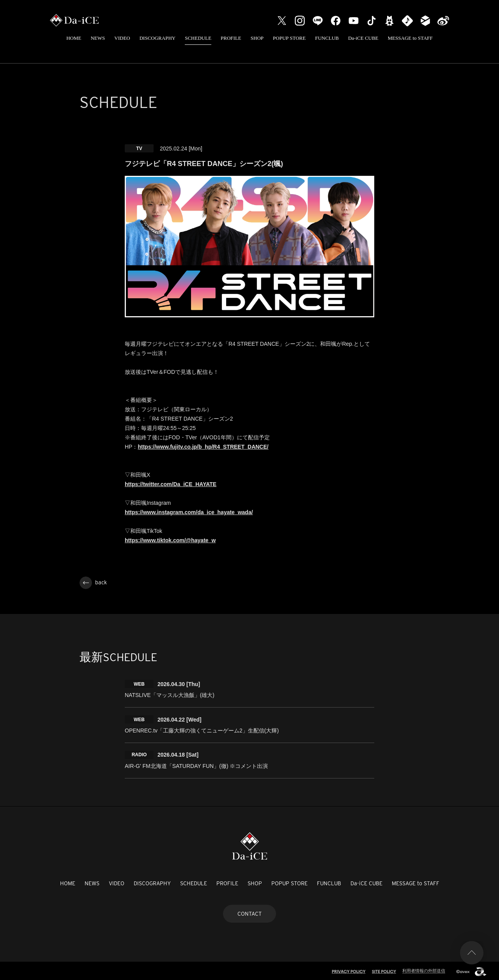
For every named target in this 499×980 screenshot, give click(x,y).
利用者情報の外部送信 (424, 969)
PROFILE (231, 38)
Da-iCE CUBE (363, 38)
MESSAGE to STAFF (410, 38)
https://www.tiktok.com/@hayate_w (170, 540)
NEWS (98, 38)
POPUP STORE (289, 38)
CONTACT (249, 912)
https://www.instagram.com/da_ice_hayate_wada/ (189, 512)
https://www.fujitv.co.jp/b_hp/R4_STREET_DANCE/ (203, 447)
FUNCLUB (327, 38)
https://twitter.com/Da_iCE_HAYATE (171, 484)
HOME (74, 38)
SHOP (257, 38)
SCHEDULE (198, 38)
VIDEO (122, 38)
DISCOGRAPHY (157, 38)
